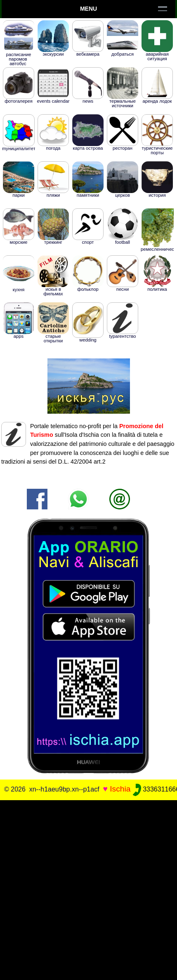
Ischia (120, 789)
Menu (88, 9)
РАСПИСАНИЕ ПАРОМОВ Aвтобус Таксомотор (19, 52)
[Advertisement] (88, 889)
